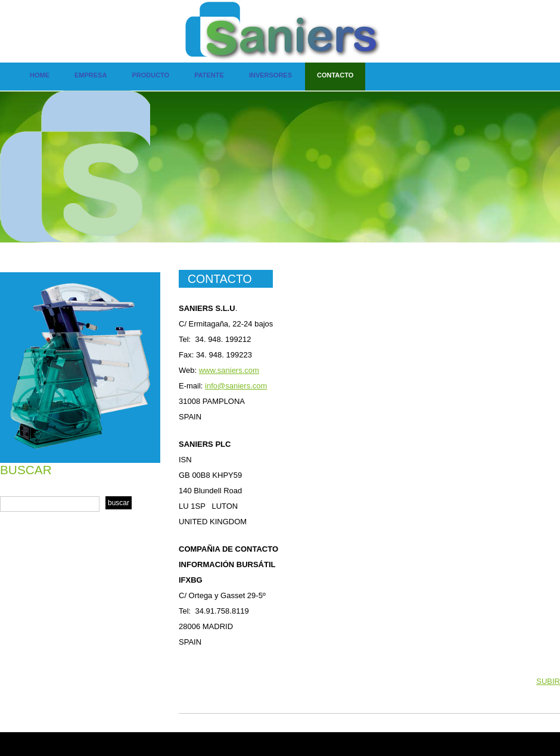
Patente (209, 75)
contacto (335, 75)
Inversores (270, 75)
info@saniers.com (236, 386)
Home (40, 75)
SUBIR (548, 681)
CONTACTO (220, 279)
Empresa (91, 75)
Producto (150, 75)
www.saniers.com (229, 370)
